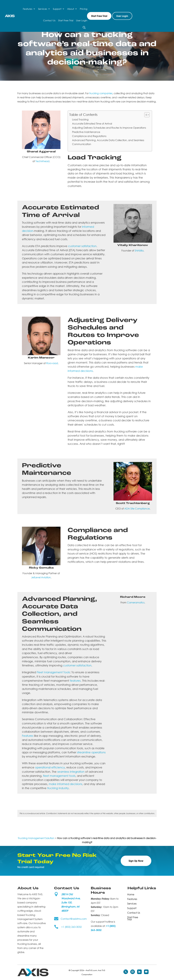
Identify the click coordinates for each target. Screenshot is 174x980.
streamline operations (91, 752)
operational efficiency (50, 767)
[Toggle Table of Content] (145, 115)
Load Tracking (80, 119)
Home (131, 894)
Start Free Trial (66, 20)
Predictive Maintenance (86, 132)
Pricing (84, 9)
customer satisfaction (82, 246)
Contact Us (49, 20)
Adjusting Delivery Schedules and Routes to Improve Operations (109, 128)
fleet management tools (59, 776)
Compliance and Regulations (89, 136)
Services (43, 9)
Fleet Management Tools (53, 672)
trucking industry (58, 788)
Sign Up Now (136, 861)
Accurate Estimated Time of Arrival (92, 124)
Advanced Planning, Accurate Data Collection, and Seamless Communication (108, 142)
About (71, 9)
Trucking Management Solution (36, 838)
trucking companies (101, 93)
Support (57, 9)
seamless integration (71, 772)
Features (28, 9)
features (75, 681)
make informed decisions (66, 784)
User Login (82, 20)
